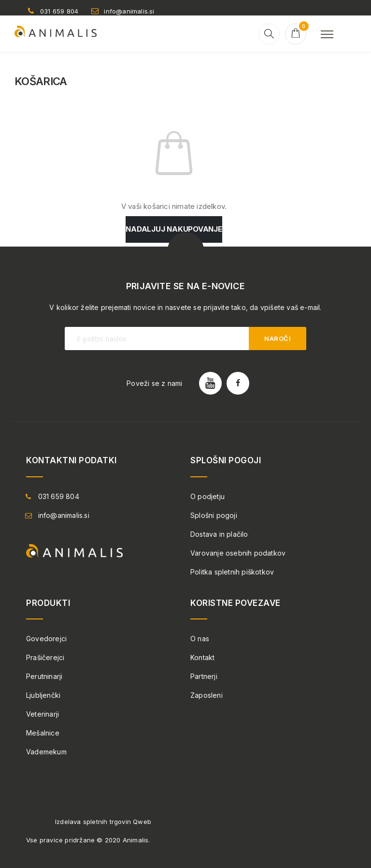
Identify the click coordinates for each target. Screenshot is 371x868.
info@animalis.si (129, 11)
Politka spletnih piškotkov (232, 572)
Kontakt (202, 657)
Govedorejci (46, 639)
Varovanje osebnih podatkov (238, 553)
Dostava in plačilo (219, 534)
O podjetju (207, 496)
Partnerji (204, 676)
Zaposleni (207, 695)
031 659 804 (59, 11)
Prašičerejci (45, 657)
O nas (200, 639)
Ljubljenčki (43, 695)
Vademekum (46, 752)
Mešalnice (43, 733)
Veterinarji (43, 714)
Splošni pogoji (214, 515)
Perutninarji (44, 676)
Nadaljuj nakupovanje (174, 229)
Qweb (142, 822)
